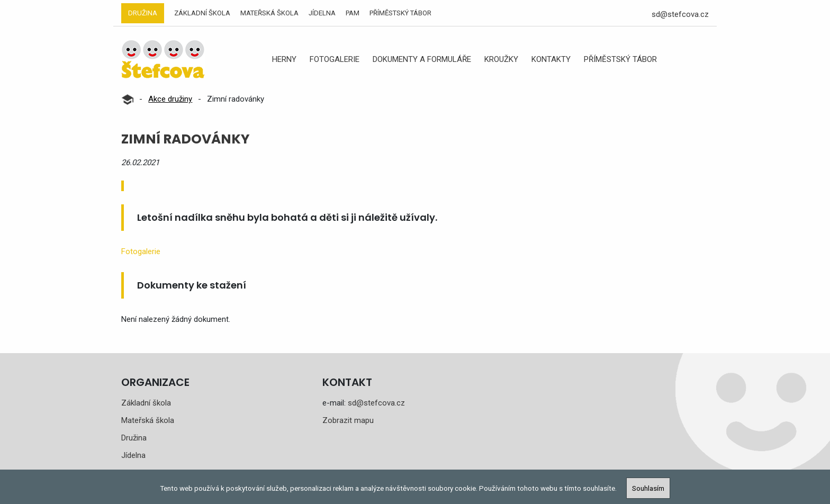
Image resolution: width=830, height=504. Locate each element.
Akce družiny (170, 99)
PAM (353, 13)
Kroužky (501, 59)
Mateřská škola (269, 13)
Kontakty (551, 59)
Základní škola (202, 13)
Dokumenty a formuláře (422, 59)
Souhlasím (648, 488)
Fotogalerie (335, 59)
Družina (143, 13)
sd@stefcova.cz (680, 14)
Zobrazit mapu (348, 420)
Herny (284, 59)
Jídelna (322, 13)
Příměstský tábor (400, 13)
